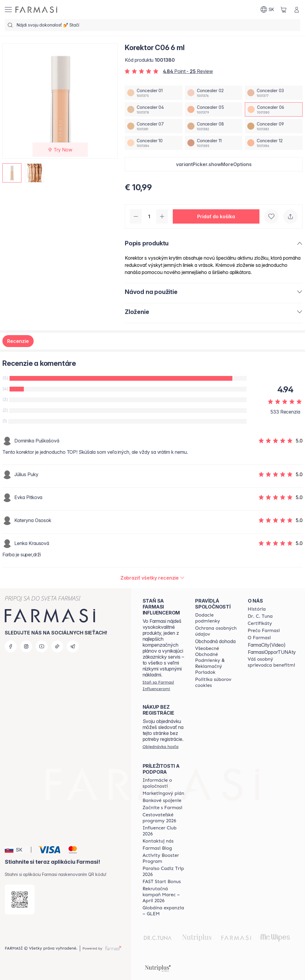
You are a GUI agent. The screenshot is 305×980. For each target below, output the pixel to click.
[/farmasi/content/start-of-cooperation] (163, 808)
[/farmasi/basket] (284, 10)
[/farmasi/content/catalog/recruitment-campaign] (164, 895)
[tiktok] (57, 646)
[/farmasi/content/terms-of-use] (216, 660)
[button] (214, 164)
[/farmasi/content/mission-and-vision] (260, 616)
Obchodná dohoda (215, 641)
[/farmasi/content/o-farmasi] (259, 638)
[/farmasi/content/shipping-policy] (216, 618)
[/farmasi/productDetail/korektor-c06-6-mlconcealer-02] (214, 93)
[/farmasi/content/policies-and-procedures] (216, 631)
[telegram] (73, 646)
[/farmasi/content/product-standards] (260, 623)
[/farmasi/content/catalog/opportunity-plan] (164, 793)
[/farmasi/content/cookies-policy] (216, 682)
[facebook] (11, 646)
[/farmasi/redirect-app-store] (20, 900)
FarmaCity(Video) (267, 645)
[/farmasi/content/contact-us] (158, 841)
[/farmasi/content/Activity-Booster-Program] (164, 858)
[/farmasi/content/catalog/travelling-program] (164, 818)
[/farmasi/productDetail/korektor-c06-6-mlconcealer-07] (154, 126)
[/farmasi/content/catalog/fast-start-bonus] (162, 882)
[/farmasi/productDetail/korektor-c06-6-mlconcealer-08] (214, 126)
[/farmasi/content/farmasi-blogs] (157, 848)
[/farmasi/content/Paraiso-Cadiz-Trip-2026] (164, 871)
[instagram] (26, 646)
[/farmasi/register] (164, 685)
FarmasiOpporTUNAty (272, 652)
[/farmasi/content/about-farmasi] (257, 609)
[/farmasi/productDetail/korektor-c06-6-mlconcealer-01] (154, 93)
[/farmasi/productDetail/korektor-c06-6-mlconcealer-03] (274, 93)
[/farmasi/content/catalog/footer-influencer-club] (164, 831)
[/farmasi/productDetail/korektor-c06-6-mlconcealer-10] (154, 143)
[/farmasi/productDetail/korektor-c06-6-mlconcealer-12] (274, 143)
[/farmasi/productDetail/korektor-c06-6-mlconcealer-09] (274, 126)
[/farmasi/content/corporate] (164, 783)
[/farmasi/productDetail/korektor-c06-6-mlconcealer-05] (214, 109)
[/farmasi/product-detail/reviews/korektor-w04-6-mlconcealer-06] (153, 578)
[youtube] (42, 646)
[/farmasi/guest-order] (161, 747)
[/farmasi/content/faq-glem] (164, 911)
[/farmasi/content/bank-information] (162, 801)
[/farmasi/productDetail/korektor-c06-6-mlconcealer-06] (274, 109)
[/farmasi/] (36, 10)
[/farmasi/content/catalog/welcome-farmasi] (272, 662)
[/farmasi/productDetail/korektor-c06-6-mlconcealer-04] (154, 109)
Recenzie (18, 341)
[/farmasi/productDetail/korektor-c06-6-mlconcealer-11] (214, 143)
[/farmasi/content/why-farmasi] (264, 631)
